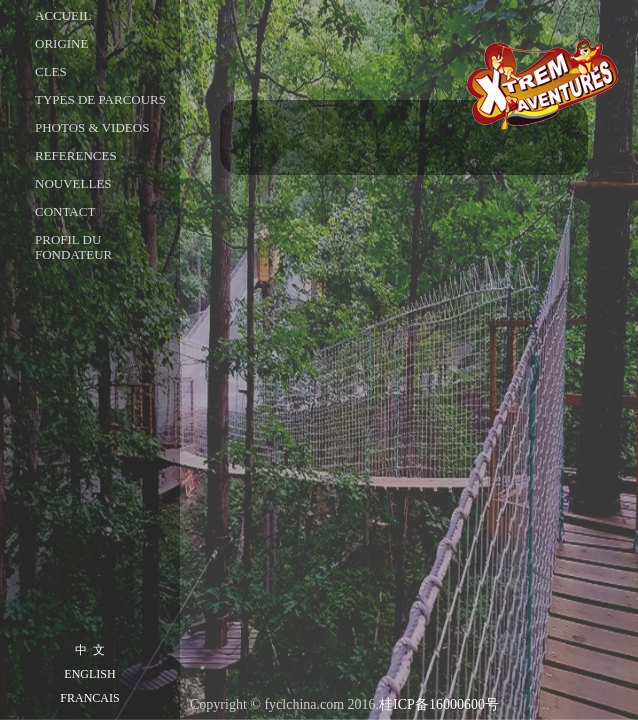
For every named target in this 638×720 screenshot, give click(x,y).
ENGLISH (89, 674)
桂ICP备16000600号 (439, 704)
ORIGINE (61, 43)
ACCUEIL (63, 15)
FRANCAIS (89, 698)
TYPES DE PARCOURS (100, 99)
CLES (51, 71)
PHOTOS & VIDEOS (92, 127)
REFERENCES (76, 155)
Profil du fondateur (73, 247)
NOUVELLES (73, 183)
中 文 (90, 650)
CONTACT (65, 211)
